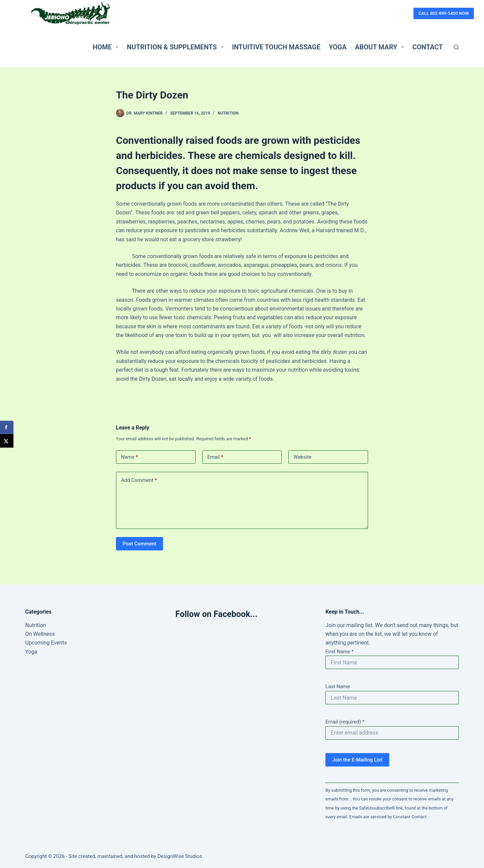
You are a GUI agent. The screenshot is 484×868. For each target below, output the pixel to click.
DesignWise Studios (180, 856)
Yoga (338, 47)
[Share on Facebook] (7, 427)
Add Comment (139, 480)
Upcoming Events (46, 643)
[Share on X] (7, 441)
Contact (428, 47)
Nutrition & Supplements (176, 47)
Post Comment (139, 544)
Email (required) (345, 722)
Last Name (338, 687)
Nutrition (228, 113)
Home (107, 47)
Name (130, 457)
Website (302, 457)
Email (215, 457)
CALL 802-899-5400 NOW (444, 13)
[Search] (456, 47)
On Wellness (40, 634)
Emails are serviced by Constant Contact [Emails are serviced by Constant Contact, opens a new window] (388, 817)
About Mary (381, 47)
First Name (339, 652)
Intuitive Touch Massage (276, 47)
